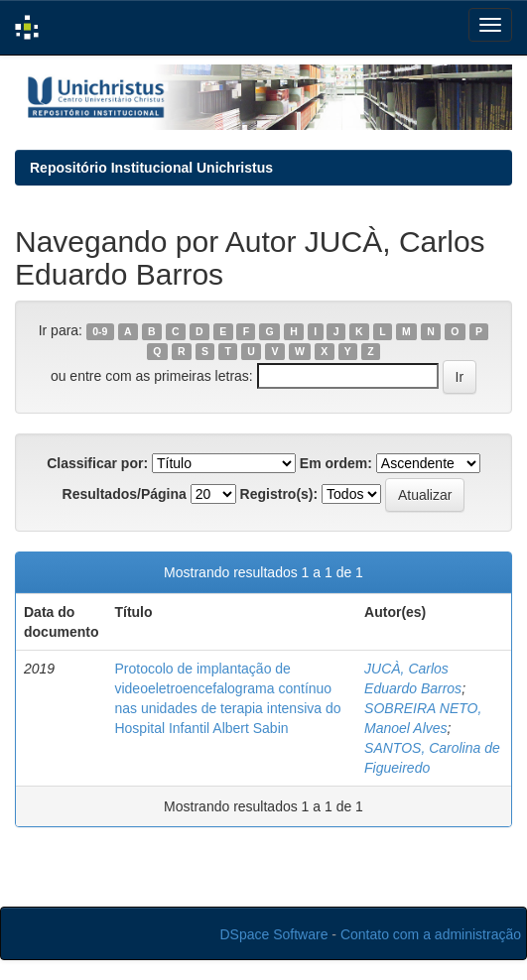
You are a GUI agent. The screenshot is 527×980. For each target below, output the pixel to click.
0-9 (100, 331)
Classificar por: (97, 463)
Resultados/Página (125, 494)
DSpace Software (274, 934)
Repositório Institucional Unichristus (151, 168)
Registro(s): (279, 494)
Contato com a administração (431, 934)
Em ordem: (336, 463)
